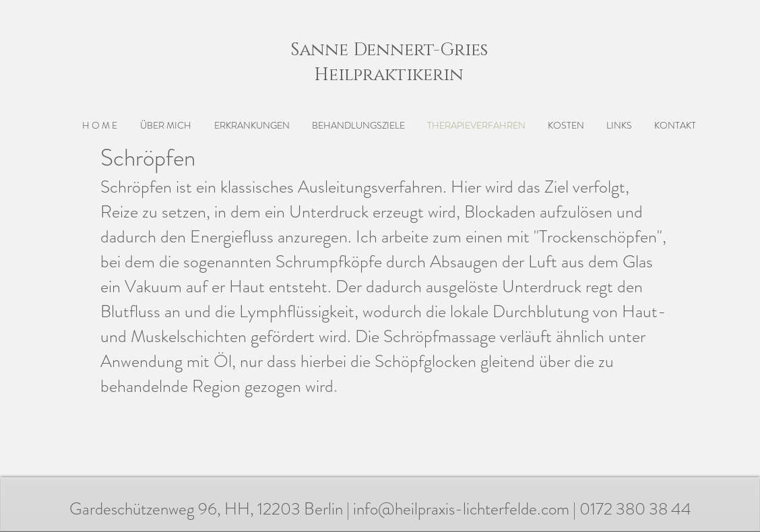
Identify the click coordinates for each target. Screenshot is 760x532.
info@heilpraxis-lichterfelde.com (461, 509)
